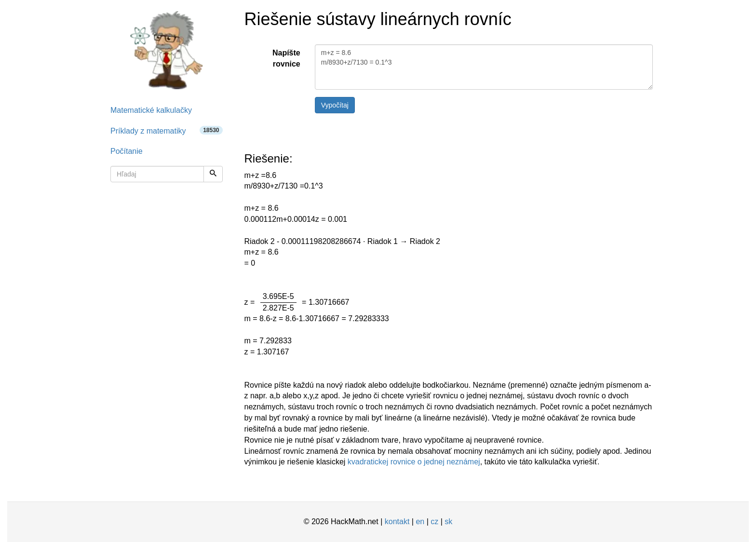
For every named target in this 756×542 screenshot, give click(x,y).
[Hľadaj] (213, 174)
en (420, 522)
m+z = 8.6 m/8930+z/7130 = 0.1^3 (484, 67)
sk (448, 522)
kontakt (397, 522)
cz (434, 522)
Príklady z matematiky (167, 130)
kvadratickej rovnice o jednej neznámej (414, 462)
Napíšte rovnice (286, 58)
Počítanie (127, 151)
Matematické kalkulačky (151, 110)
